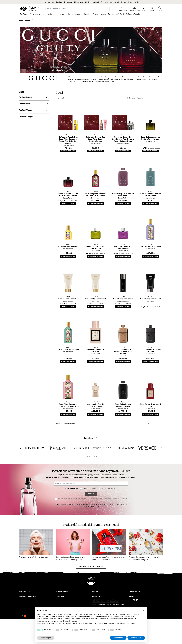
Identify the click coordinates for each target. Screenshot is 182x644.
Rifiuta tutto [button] (118, 638)
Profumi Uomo (25, 104)
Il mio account (97, 595)
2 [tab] (87, 456)
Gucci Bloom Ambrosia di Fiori (150, 405)
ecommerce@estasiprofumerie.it (31, 617)
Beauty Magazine (25, 597)
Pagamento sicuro (62, 599)
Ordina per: (131, 98)
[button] (144, 610)
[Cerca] (76, 9)
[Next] (161, 448)
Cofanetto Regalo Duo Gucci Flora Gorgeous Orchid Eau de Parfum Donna (68, 140)
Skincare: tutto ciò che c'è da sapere (34, 557)
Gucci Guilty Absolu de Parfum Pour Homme (150, 138)
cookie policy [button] (129, 617)
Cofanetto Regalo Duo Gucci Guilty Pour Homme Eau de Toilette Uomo (123, 139)
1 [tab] (85, 456)
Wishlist (152, 9)
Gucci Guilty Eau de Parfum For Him (123, 405)
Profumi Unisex (26, 110)
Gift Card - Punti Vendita (138, 602)
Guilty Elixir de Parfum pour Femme (123, 247)
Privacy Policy (134, 595)
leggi (124, 499)
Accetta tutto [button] (136, 638)
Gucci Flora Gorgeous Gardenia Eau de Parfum (68, 405)
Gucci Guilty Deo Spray (123, 299)
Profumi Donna (25, 97)
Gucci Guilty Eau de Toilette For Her (96, 405)
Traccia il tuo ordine (63, 602)
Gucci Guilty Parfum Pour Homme (150, 350)
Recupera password (99, 602)
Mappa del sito (134, 604)
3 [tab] (90, 456)
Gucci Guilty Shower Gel (96, 299)
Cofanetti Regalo (26, 117)
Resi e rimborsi (61, 597)
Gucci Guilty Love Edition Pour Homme (150, 195)
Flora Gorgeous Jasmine (68, 349)
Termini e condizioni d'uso (138, 597)
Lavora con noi (24, 599)
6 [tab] (97, 456)
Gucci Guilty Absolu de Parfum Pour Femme (68, 195)
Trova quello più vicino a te (29, 623)
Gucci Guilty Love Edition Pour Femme (123, 195)
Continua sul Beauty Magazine (91, 567)
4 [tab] (92, 456)
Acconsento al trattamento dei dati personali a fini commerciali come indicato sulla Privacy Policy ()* (92, 499)
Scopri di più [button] (46, 638)
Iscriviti (91, 494)
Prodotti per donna (90, 489)
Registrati (96, 599)
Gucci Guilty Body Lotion (68, 299)
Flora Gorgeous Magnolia (150, 246)
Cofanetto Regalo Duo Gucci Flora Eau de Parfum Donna (96, 139)
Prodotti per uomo (108, 489)
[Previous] (21, 448)
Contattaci (23, 602)
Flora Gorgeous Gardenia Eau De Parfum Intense (96, 195)
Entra (94, 597)
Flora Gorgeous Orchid (68, 246)
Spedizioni (59, 595)
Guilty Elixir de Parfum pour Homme (96, 247)
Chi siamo (22, 595)
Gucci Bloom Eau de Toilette (96, 350)
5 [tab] (94, 456)
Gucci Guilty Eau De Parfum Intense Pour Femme (123, 351)
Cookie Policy (134, 599)
